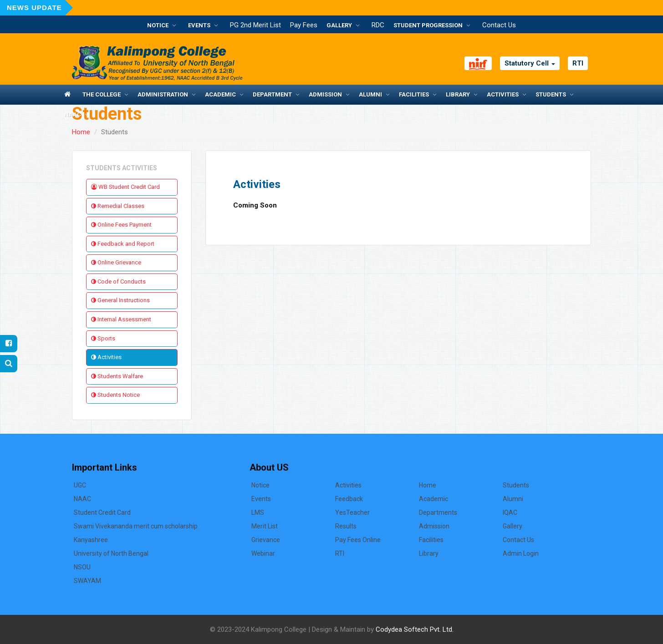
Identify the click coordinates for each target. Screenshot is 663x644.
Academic (220, 94)
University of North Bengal (111, 553)
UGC (80, 485)
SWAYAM (87, 581)
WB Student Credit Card (125, 187)
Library (458, 94)
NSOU (82, 567)
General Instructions (120, 300)
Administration (163, 94)
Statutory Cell (530, 63)
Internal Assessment (121, 319)
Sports (103, 338)
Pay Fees (304, 25)
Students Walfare (117, 376)
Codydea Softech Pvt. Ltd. (415, 629)
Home (81, 132)
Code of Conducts (118, 281)
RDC (378, 25)
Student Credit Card (102, 512)
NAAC (73, 114)
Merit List (265, 526)
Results (346, 526)
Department (272, 94)
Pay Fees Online (358, 540)
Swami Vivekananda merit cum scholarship (136, 526)
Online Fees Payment (121, 225)
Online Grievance (116, 262)
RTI (578, 63)
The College (102, 94)
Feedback (349, 499)
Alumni (370, 94)
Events (199, 25)
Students (551, 94)
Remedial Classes (118, 206)
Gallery (339, 25)
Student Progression (428, 25)
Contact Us (499, 25)
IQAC (510, 512)
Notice (158, 25)
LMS (258, 512)
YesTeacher (352, 512)
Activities (503, 94)
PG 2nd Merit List (255, 25)
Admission (325, 94)
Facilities (414, 94)
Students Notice (115, 395)
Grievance (266, 540)
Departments (438, 512)
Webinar (263, 553)
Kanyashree (91, 540)
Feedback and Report (123, 244)
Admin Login (521, 553)
